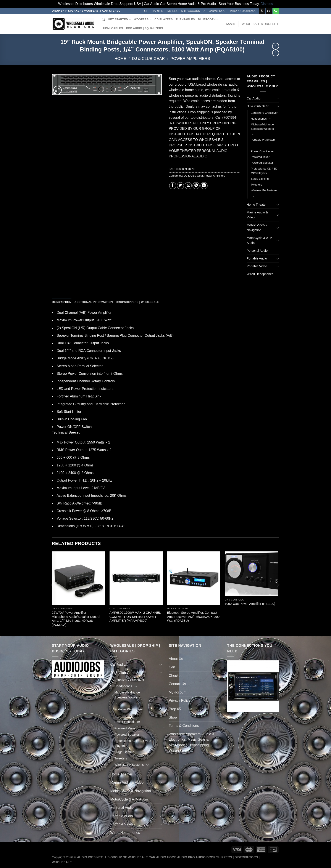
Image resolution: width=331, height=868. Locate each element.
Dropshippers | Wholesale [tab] (137, 302)
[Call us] (276, 11)
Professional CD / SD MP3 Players (264, 171)
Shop (173, 717)
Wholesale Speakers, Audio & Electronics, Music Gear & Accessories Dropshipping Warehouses (192, 742)
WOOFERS (143, 20)
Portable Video (257, 266)
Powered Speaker (262, 163)
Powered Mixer (260, 157)
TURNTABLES (185, 19)
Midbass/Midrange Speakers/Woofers (262, 127)
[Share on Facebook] (173, 186)
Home (120, 58)
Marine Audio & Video (257, 215)
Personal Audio (257, 251)
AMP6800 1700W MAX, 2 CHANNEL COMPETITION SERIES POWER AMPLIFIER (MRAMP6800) (135, 617)
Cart (172, 667)
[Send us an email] (269, 11)
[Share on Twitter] (180, 186)
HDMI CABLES (113, 28)
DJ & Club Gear (148, 58)
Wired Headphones (260, 274)
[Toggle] (278, 98)
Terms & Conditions (243, 11)
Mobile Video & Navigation (257, 228)
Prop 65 (175, 709)
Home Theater (257, 205)
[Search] (103, 19)
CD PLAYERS (164, 19)
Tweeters (257, 185)
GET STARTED (154, 11)
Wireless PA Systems (264, 190)
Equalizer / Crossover (264, 113)
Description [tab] (62, 302)
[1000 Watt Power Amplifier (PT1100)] (251, 574)
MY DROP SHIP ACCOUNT (186, 11)
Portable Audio (257, 258)
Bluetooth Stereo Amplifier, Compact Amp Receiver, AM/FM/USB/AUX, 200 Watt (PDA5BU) (193, 617)
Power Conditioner (262, 151)
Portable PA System (263, 140)
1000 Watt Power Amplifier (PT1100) (250, 604)
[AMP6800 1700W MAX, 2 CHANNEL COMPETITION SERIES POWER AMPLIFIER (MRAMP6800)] (136, 578)
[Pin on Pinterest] (196, 186)
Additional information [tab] (94, 302)
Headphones (259, 119)
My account (178, 692)
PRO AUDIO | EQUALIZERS (145, 28)
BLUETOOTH (208, 20)
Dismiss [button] (267, 4)
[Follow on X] (262, 11)
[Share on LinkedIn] (204, 186)
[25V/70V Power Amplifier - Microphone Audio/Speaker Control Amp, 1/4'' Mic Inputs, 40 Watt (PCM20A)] (78, 578)
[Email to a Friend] (188, 186)
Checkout (176, 676)
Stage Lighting (260, 179)
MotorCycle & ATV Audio (259, 240)
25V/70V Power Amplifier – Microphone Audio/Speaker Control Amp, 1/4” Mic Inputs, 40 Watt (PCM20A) (76, 619)
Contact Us (217, 11)
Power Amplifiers (190, 58)
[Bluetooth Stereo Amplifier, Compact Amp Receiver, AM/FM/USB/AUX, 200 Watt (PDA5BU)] (194, 578)
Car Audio (254, 98)
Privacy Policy (180, 701)
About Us (176, 659)
